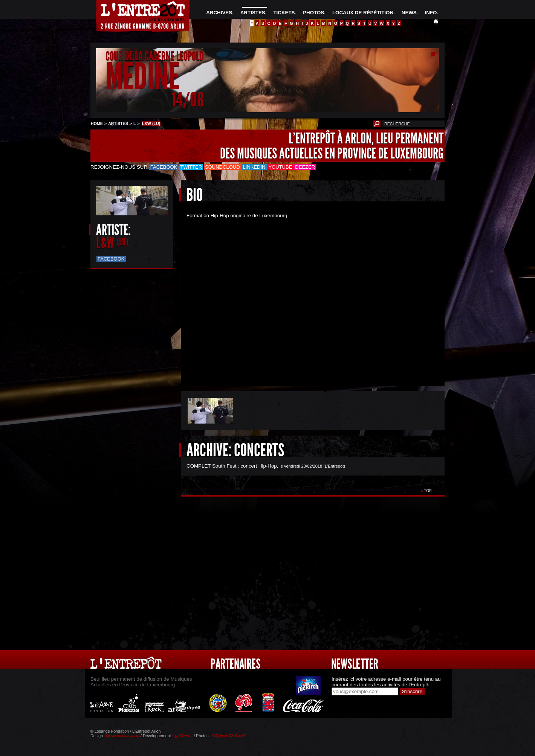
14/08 (188, 100)
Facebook (164, 167)
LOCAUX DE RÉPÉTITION (363, 13)
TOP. (428, 491)
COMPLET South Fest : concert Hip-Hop (232, 466)
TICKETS (284, 13)
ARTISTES (253, 13)
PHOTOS (313, 13)
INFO (431, 13)
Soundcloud (222, 167)
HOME (97, 123)
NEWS (409, 13)
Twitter (191, 167)
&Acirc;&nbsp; (307, 296)
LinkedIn (254, 167)
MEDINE (142, 77)
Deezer (305, 167)
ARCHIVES (219, 13)
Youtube (280, 167)
